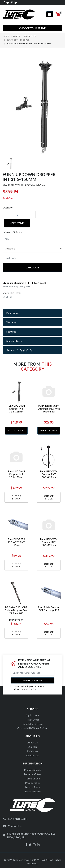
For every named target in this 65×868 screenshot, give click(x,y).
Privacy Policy (30, 689)
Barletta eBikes (33, 774)
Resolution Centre (33, 724)
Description (13, 313)
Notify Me (17, 223)
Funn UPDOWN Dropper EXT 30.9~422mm (49, 474)
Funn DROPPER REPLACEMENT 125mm (16, 542)
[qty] (32, 239)
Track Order (33, 720)
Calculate (33, 267)
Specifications (14, 341)
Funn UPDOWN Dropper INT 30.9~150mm (16, 474)
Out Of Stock (16, 497)
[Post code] (32, 258)
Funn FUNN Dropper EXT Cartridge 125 (49, 609)
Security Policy (33, 791)
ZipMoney (32, 751)
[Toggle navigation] (50, 14)
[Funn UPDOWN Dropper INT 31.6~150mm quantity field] (19, 215)
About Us (33, 742)
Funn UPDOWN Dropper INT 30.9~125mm (49, 542)
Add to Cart (16, 430)
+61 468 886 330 (18, 819)
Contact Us (33, 755)
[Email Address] (32, 673)
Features (11, 332)
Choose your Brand (33, 28)
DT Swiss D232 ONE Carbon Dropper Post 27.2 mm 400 (16, 610)
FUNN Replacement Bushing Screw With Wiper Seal (49, 409)
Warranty (11, 322)
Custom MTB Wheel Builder (32, 728)
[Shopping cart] (58, 14)
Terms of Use (33, 778)
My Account (33, 715)
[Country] (32, 248)
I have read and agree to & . (27, 688)
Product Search (32, 770)
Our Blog (33, 747)
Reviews (19, 350)
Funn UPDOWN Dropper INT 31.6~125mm (16, 409)
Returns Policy (32, 787)
